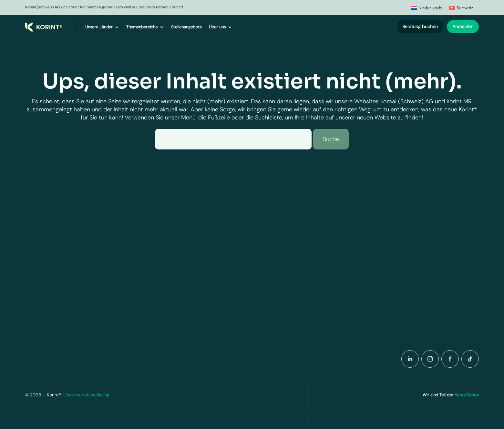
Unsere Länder (99, 27)
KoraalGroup (467, 395)
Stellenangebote (186, 27)
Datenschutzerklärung (87, 395)
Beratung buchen (420, 26)
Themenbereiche (142, 27)
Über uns (217, 27)
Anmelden (463, 26)
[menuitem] (427, 8)
